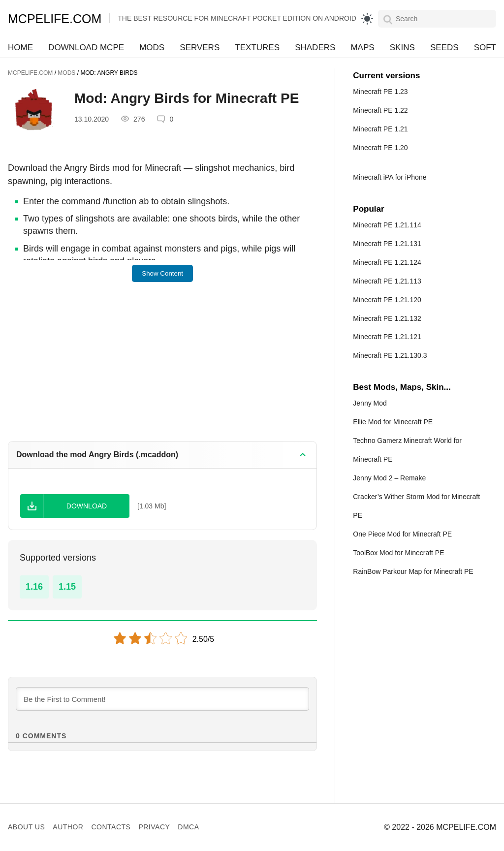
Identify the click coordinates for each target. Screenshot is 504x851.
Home (20, 47)
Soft (485, 47)
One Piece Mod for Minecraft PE (402, 534)
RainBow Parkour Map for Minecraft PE (413, 571)
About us (26, 827)
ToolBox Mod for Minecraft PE (398, 553)
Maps (362, 47)
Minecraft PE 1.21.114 (387, 225)
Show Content (162, 273)
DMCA (188, 827)
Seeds (444, 47)
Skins (402, 47)
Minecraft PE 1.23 (380, 92)
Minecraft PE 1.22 (380, 110)
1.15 (67, 587)
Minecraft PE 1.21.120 (387, 300)
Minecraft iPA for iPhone (390, 177)
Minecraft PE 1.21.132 (387, 318)
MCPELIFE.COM (55, 19)
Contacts (111, 827)
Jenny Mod (370, 403)
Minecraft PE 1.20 (380, 148)
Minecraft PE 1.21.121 (387, 337)
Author (68, 827)
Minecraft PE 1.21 (380, 129)
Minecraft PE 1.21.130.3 (390, 355)
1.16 (34, 587)
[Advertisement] (162, 368)
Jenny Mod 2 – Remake (389, 478)
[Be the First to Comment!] (162, 699)
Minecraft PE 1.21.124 (387, 262)
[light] (367, 19)
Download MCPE (86, 47)
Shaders (315, 47)
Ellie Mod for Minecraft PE (393, 422)
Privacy (154, 827)
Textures (257, 47)
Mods (152, 47)
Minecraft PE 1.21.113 (387, 281)
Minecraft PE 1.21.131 (387, 244)
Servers (200, 47)
